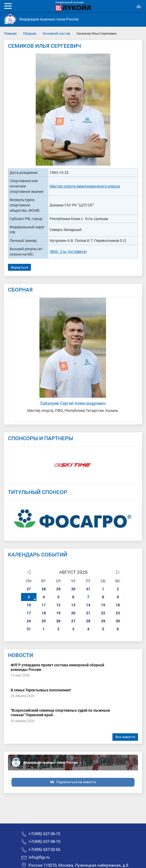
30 (73, 589)
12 (58, 605)
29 (58, 589)
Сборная (30, 33)
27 (29, 589)
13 (73, 605)
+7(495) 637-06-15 (44, 834)
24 (29, 621)
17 (29, 613)
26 (58, 621)
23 (118, 613)
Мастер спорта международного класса (85, 186)
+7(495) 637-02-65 (44, 849)
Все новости (125, 737)
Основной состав (56, 33)
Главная (10, 33)
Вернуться (19, 267)
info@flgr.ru (39, 857)
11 (44, 605)
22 (103, 613)
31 (88, 589)
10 (29, 605)
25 (44, 621)
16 (118, 605)
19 (58, 613)
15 (103, 605)
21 (88, 613)
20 (73, 613)
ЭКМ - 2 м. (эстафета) (68, 251)
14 (88, 605)
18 (44, 613)
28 (44, 589)
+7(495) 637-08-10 (44, 841)
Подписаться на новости (76, 782)
